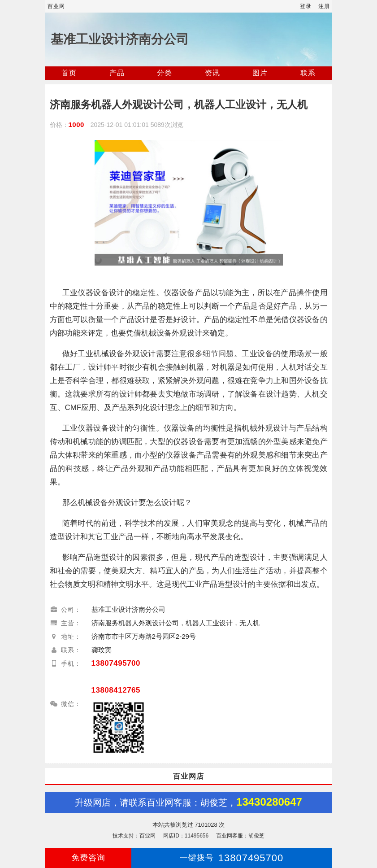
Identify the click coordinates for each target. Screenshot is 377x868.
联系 (308, 73)
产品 (117, 73)
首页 (69, 73)
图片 (260, 73)
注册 (324, 6)
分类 (165, 73)
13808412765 (116, 690)
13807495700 (116, 663)
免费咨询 (88, 858)
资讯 (212, 73)
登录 (306, 6)
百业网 (56, 6)
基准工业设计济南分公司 (120, 39)
